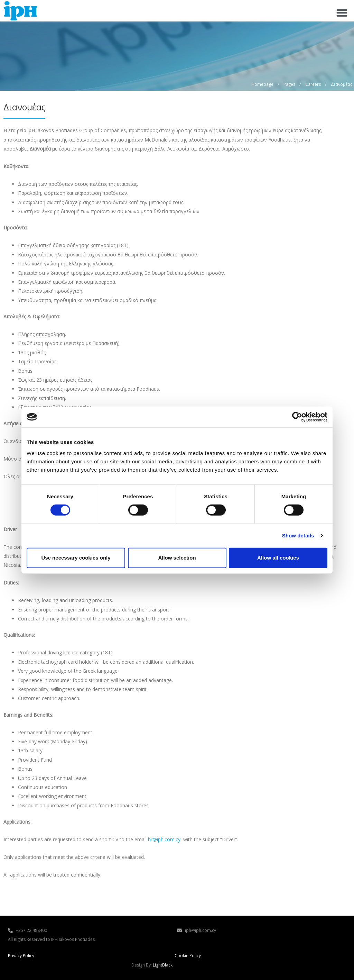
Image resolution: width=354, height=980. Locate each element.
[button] (342, 13)
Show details (298, 536)
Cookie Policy (188, 956)
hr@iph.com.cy (164, 839)
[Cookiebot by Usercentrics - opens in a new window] (297, 417)
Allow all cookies (278, 558)
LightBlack (163, 965)
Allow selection (177, 558)
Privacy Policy (21, 956)
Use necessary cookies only (76, 558)
